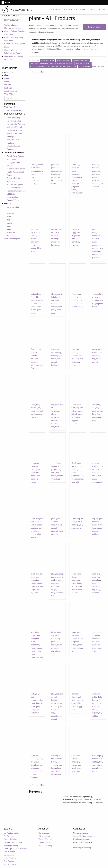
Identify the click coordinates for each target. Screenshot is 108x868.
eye (93, 304)
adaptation (76, 236)
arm (102, 300)
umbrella (39, 771)
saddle (74, 424)
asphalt (54, 719)
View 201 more (10, 94)
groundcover (56, 716)
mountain (75, 168)
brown (94, 349)
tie (40, 304)
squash (34, 537)
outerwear (35, 463)
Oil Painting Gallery (12, 833)
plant (33, 168)
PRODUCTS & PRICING (75, 10)
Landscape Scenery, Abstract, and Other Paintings (15, 133)
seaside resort (36, 765)
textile (74, 706)
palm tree (35, 417)
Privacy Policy (44, 836)
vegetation (55, 525)
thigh (39, 248)
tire (78, 229)
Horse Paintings (10, 858)
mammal (95, 245)
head (99, 297)
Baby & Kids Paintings (13, 842)
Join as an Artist (10, 864)
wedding (10, 236)
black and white (13, 207)
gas (38, 710)
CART (102, 10)
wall (53, 586)
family (9, 223)
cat (8, 210)
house (9, 226)
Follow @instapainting (82, 848)
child (9, 217)
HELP (92, 10)
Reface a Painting (14, 178)
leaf (93, 174)
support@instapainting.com (84, 836)
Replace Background (15, 185)
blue (33, 762)
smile (40, 165)
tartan (57, 232)
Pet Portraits (9, 836)
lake (81, 193)
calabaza (34, 528)
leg (98, 165)
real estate (11, 232)
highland (75, 193)
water (74, 165)
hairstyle (34, 466)
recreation (75, 242)
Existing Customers (81, 839)
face (101, 294)
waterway (35, 713)
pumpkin (39, 519)
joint (33, 229)
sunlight (95, 183)
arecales (34, 408)
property (59, 294)
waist (53, 479)
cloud (7, 82)
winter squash (36, 525)
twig (93, 359)
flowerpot (35, 177)
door (53, 313)
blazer (33, 310)
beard (53, 236)
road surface (56, 580)
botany (34, 183)
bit (72, 593)
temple (60, 171)
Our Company (44, 833)
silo (41, 700)
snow (100, 525)
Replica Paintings (14, 188)
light (60, 356)
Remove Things (13, 181)
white (74, 700)
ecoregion (96, 232)
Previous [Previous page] (36, 72)
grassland (95, 258)
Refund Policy (44, 842)
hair (60, 756)
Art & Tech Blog (45, 846)
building (8, 85)
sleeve (38, 476)
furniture (95, 469)
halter (74, 411)
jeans (94, 297)
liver (76, 593)
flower (33, 174)
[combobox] (15, 98)
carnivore (95, 187)
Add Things (11, 159)
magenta (54, 534)
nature (79, 177)
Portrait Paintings (14, 118)
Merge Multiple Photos (16, 169)
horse (74, 405)
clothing (34, 165)
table (78, 482)
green (58, 519)
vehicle (34, 356)
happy (57, 174)
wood (7, 78)
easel (94, 466)
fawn (53, 245)
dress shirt (35, 297)
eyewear (75, 245)
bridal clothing (37, 180)
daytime (100, 466)
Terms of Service (45, 839)
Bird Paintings (9, 861)
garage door (56, 310)
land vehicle (96, 703)
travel (53, 183)
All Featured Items (14, 111)
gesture (54, 177)
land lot (95, 248)
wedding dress (37, 171)
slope (94, 528)
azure (94, 648)
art (97, 362)
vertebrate (96, 236)
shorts (33, 248)
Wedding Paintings (11, 846)
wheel (74, 651)
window (54, 307)
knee (33, 251)
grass (60, 180)
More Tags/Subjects (12, 239)
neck (33, 476)
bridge (33, 710)
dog (8, 220)
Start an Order (95, 27)
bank (78, 771)
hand (57, 405)
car (36, 353)
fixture (74, 307)
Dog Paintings (9, 852)
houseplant (35, 245)
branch (94, 353)
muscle (37, 232)
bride (38, 168)
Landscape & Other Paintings (15, 849)
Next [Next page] (44, 72)
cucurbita (38, 522)
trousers (58, 759)
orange (34, 534)
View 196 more (98, 67)
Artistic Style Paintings (16, 156)
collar (59, 645)
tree (53, 174)
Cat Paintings (9, 855)
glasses (54, 229)
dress (94, 414)
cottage (80, 307)
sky (57, 165)
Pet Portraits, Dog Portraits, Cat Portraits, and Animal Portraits (16, 124)
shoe (94, 408)
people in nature (11, 91)
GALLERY (56, 10)
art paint (54, 522)
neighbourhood (77, 476)
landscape (8, 88)
